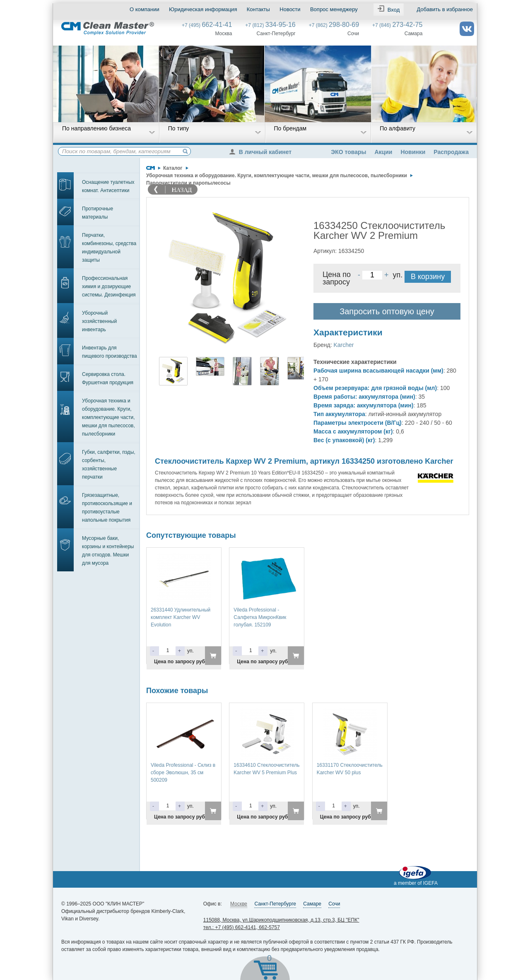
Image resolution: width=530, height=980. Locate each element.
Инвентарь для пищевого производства (110, 352)
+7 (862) (334, 25)
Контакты (258, 9)
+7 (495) (207, 25)
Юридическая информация (203, 9)
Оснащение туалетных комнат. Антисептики (108, 186)
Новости (290, 9)
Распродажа (451, 152)
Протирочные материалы (98, 213)
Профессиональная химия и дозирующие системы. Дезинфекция (109, 287)
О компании (145, 9)
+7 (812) (270, 25)
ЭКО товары (348, 152)
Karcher (343, 345)
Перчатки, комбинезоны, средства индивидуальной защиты (109, 248)
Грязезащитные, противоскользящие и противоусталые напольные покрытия (107, 508)
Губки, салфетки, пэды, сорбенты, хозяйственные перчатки (109, 465)
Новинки (413, 152)
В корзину (428, 277)
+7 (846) (397, 25)
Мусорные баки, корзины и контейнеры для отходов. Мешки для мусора (108, 551)
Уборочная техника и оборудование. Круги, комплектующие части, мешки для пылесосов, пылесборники (108, 417)
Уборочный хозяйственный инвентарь (99, 321)
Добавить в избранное (445, 9)
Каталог (173, 168)
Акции (383, 152)
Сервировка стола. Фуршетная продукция (108, 378)
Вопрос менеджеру (334, 9)
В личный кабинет (263, 152)
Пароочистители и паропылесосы (188, 183)
